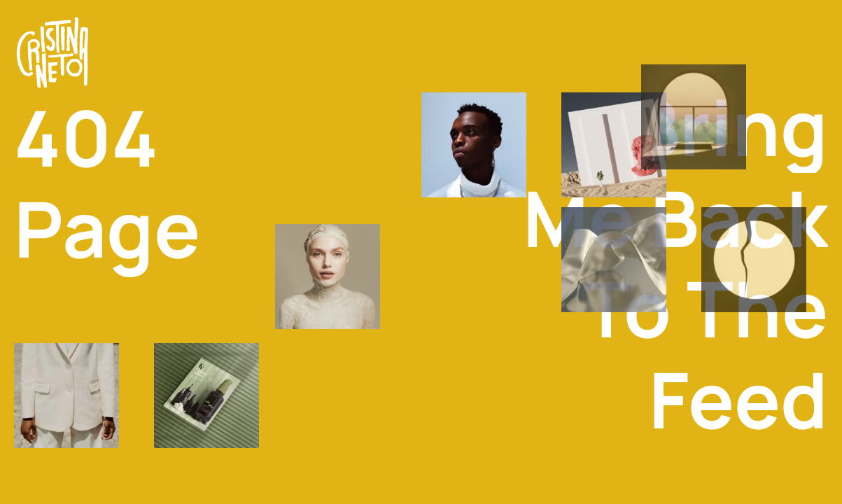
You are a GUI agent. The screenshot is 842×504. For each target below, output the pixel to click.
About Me (693, 56)
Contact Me (784, 56)
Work (618, 56)
